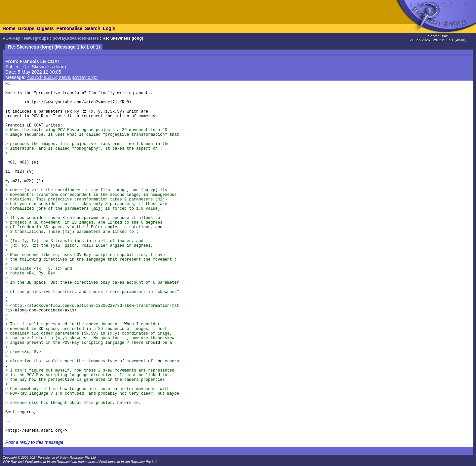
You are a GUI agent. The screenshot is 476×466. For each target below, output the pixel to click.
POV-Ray (11, 38)
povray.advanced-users (76, 38)
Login (109, 28)
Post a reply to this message (34, 442)
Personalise (69, 28)
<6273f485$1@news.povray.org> (62, 77)
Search (93, 28)
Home (9, 28)
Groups (26, 28)
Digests (45, 28)
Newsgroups (36, 38)
